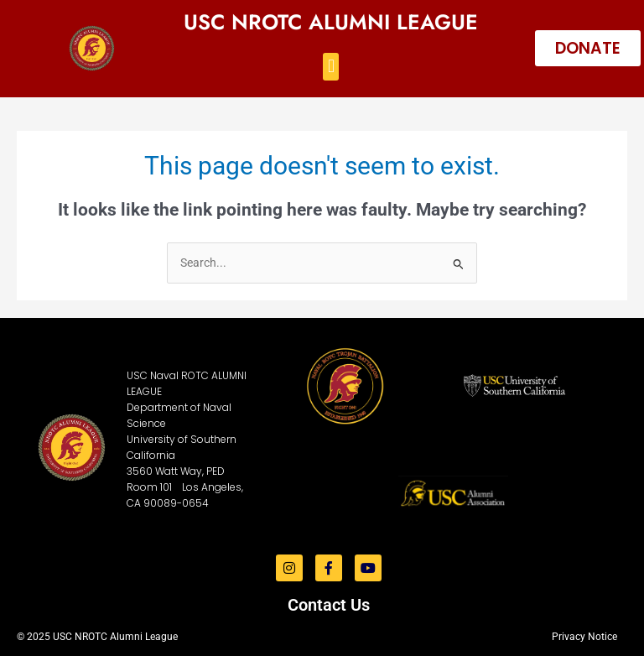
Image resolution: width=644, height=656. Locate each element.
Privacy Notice (584, 637)
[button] (331, 67)
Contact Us (329, 605)
